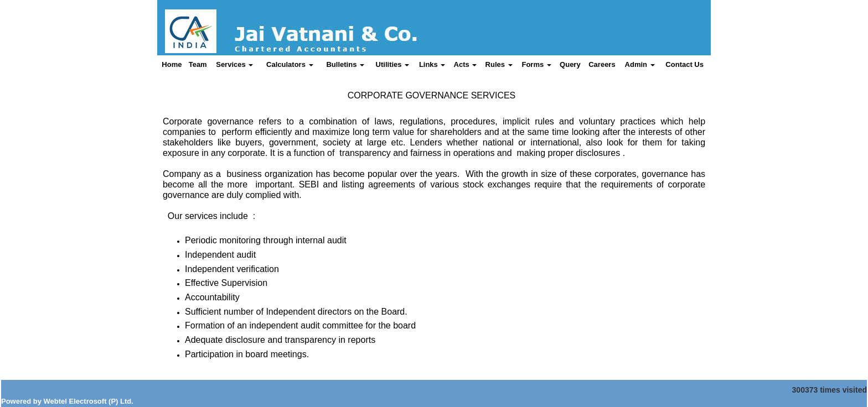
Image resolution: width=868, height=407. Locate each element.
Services (234, 64)
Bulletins (345, 64)
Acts (466, 64)
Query (570, 64)
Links (432, 64)
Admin (640, 64)
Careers (602, 64)
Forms (536, 64)
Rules (499, 64)
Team (198, 64)
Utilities (393, 64)
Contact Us (684, 64)
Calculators (290, 64)
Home (172, 64)
